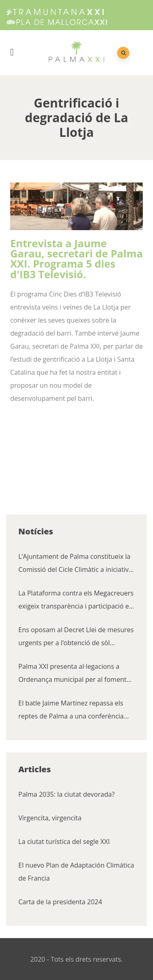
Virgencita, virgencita (50, 818)
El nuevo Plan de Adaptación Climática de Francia (76, 872)
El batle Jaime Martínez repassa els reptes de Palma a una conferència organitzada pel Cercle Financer (71, 711)
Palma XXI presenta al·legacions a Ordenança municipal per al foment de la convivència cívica (72, 674)
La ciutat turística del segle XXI (64, 842)
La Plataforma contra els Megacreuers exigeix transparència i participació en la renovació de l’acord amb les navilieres (76, 601)
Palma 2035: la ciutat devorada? (67, 794)
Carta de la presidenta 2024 (60, 902)
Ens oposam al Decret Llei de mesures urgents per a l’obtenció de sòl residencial (76, 637)
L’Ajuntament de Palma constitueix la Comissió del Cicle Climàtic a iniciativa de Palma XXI (75, 564)
